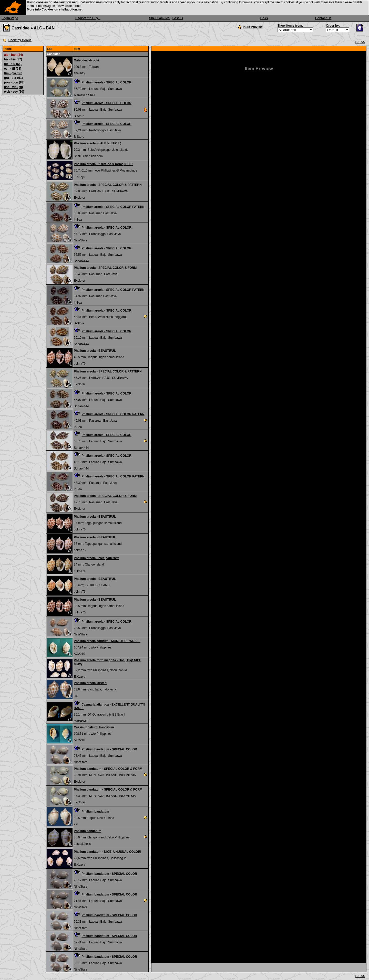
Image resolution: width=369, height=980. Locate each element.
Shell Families (159, 18)
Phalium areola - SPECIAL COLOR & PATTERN (108, 185)
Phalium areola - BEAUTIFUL (95, 351)
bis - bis (13, 59)
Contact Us (323, 18)
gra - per (13, 78)
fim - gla (13, 73)
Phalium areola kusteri (90, 683)
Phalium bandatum (95, 812)
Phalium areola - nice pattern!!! (96, 558)
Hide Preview (253, 27)
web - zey (14, 92)
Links (264, 18)
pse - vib (13, 87)
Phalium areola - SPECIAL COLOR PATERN (113, 207)
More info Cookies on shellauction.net (55, 9)
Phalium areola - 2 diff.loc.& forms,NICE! (103, 164)
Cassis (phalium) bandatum (94, 727)
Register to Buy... (88, 18)
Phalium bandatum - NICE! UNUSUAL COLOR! (107, 852)
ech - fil (13, 69)
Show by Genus (20, 40)
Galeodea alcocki (86, 60)
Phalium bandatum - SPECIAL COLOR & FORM (108, 769)
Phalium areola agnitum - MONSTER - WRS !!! (107, 641)
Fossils (178, 18)
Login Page (10, 18)
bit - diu (13, 64)
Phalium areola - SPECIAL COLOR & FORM (105, 268)
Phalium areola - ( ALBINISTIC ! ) (98, 143)
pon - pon (14, 82)
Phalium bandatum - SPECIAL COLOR (109, 749)
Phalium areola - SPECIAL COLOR (106, 82)
